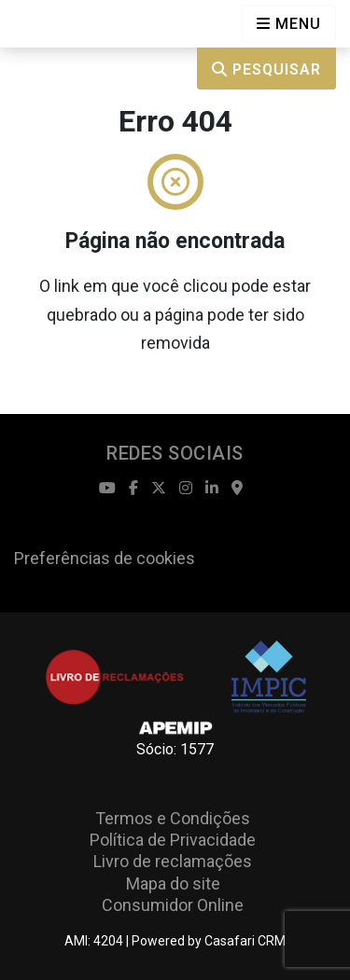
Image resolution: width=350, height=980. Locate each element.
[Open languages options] (289, 24)
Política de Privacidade (173, 840)
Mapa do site (173, 883)
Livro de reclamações (173, 861)
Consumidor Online (173, 905)
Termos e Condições (173, 818)
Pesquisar (266, 69)
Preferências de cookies (105, 558)
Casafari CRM (245, 941)
